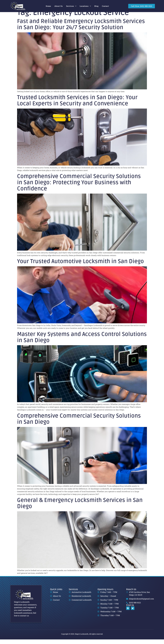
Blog (96, 6)
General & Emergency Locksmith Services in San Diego (80, 508)
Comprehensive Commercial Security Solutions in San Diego (79, 423)
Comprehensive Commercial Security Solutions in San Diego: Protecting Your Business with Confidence (79, 187)
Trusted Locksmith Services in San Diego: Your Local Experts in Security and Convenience (77, 105)
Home (48, 6)
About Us (59, 6)
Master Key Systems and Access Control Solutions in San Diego (82, 342)
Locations (85, 6)
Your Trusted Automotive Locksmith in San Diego (80, 266)
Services (71, 6)
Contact (105, 6)
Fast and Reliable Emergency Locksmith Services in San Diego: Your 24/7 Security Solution (81, 29)
